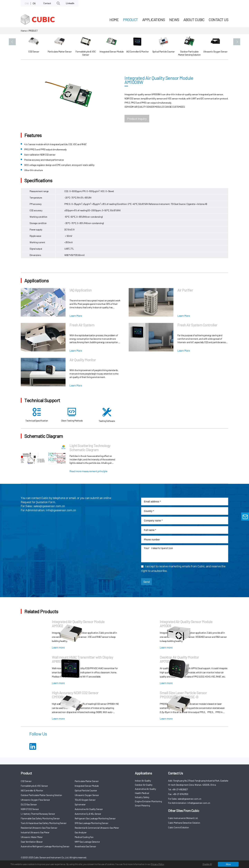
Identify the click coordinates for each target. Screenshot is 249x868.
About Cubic (194, 20)
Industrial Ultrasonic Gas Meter (35, 832)
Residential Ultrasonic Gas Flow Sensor (39, 828)
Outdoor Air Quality (144, 785)
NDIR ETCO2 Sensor (30, 809)
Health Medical (142, 793)
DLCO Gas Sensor (29, 804)
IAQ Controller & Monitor (32, 790)
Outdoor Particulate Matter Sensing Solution (41, 795)
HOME (114, 20)
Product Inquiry (137, 119)
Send (147, 582)
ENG (27, 3)
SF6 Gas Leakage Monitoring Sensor (92, 823)
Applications (154, 20)
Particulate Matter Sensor (87, 781)
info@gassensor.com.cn (61, 510)
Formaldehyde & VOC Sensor (34, 786)
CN (34, 3)
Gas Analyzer (81, 832)
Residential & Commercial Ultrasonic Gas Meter (97, 828)
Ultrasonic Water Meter (32, 837)
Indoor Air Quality (143, 781)
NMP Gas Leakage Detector (87, 842)
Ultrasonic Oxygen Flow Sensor (35, 800)
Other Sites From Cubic (184, 811)
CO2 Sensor (26, 781)
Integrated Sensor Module (87, 786)
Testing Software (107, 415)
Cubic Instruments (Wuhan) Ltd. (183, 818)
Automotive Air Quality (145, 789)
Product (130, 20)
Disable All (207, 864)
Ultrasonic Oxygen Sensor (87, 795)
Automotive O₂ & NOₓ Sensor (88, 814)
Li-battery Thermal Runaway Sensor (38, 814)
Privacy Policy (157, 864)
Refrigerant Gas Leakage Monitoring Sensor (95, 818)
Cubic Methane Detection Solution (184, 823)
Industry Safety (142, 797)
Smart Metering (142, 805)
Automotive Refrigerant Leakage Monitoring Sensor (45, 846)
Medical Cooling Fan (84, 837)
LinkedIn (70, 3)
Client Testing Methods (72, 415)
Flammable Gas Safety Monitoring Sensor (40, 818)
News (174, 20)
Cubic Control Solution (178, 827)
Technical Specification (37, 415)
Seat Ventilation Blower (32, 842)
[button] (12, 42)
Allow (228, 864)
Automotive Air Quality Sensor (89, 809)
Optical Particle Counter (86, 790)
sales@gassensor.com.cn (49, 506)
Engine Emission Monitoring (148, 801)
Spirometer (80, 804)
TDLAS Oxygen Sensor (85, 800)
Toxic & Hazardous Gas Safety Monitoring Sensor (44, 823)
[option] (34, 47)
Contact (47, 3)
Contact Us (218, 20)
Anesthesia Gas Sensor (85, 846)
